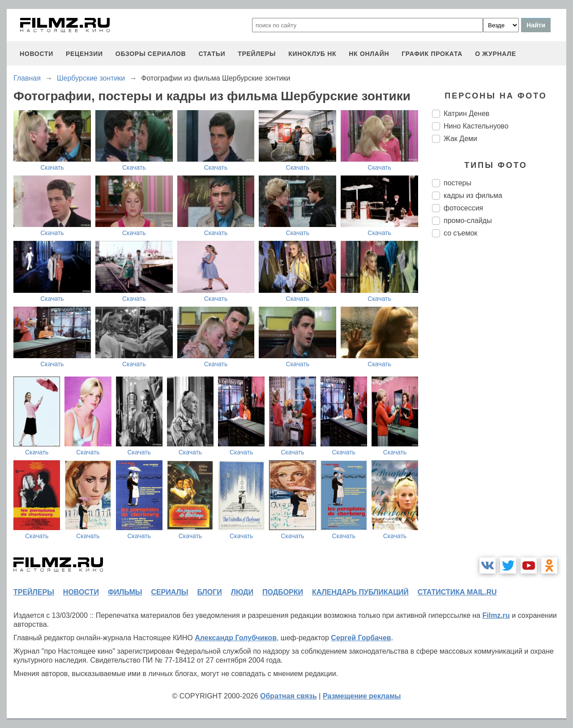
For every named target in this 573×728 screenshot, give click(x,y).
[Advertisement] (499, 394)
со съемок (460, 233)
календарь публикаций (360, 592)
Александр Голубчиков (236, 638)
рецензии (84, 54)
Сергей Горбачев (361, 638)
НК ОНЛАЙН (369, 54)
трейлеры (257, 54)
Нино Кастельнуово (476, 126)
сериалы (169, 592)
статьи (212, 54)
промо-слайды (468, 221)
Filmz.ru (496, 615)
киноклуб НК (312, 54)
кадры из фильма (473, 195)
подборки (283, 592)
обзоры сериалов (151, 54)
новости (36, 54)
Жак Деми (460, 139)
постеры (458, 183)
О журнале (496, 54)
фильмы (125, 592)
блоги (209, 592)
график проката (432, 54)
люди (242, 592)
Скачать (52, 167)
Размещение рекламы (362, 696)
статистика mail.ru (457, 592)
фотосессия (463, 208)
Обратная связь (289, 696)
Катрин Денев (466, 113)
